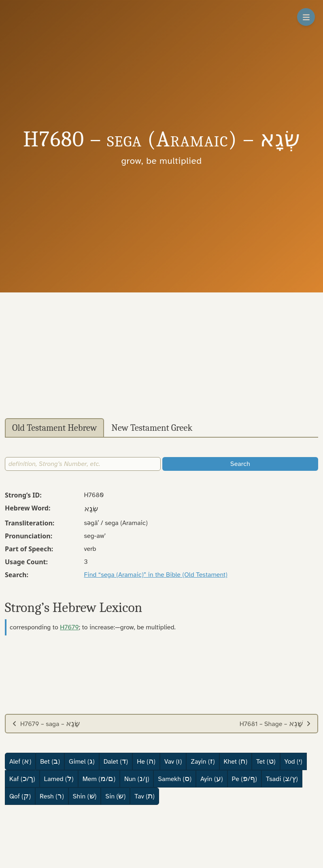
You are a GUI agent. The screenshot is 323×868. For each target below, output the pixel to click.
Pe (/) (244, 779)
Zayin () (203, 761)
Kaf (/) (22, 779)
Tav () (144, 796)
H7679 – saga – (46, 724)
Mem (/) (99, 779)
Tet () (266, 761)
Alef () (20, 761)
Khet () (236, 761)
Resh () (52, 796)
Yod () (293, 761)
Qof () (20, 796)
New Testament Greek (152, 428)
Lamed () (59, 779)
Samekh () (175, 779)
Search (240, 464)
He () (146, 761)
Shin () (85, 796)
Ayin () (212, 779)
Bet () (50, 761)
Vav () (173, 761)
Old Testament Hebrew (54, 428)
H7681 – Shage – (275, 724)
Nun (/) (137, 779)
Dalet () (116, 761)
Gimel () (82, 761)
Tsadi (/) (282, 779)
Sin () (115, 796)
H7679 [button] (69, 627)
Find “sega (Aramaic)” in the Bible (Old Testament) (156, 575)
